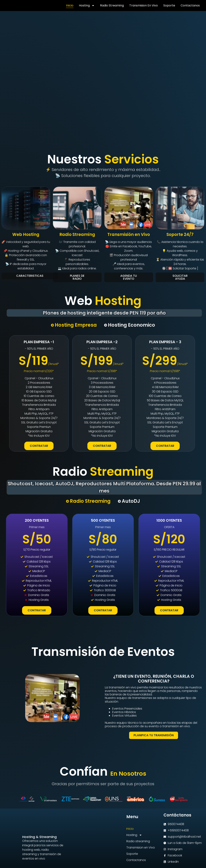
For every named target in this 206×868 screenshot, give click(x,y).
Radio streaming (112, 5)
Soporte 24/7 (180, 235)
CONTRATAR (39, 446)
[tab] (74, 325)
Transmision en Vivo (144, 5)
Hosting (87, 6)
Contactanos (190, 5)
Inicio (70, 5)
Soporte (169, 5)
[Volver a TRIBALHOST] (14, 6)
